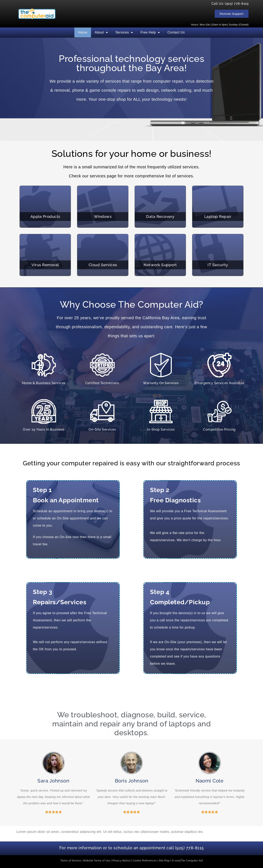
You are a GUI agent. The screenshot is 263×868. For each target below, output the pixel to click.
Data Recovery (160, 216)
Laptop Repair (218, 216)
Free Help (150, 32)
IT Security (218, 265)
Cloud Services (103, 265)
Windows (103, 216)
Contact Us (176, 32)
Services (124, 32)
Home (83, 32)
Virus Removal (45, 265)
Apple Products (45, 216)
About (101, 32)
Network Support (160, 265)
